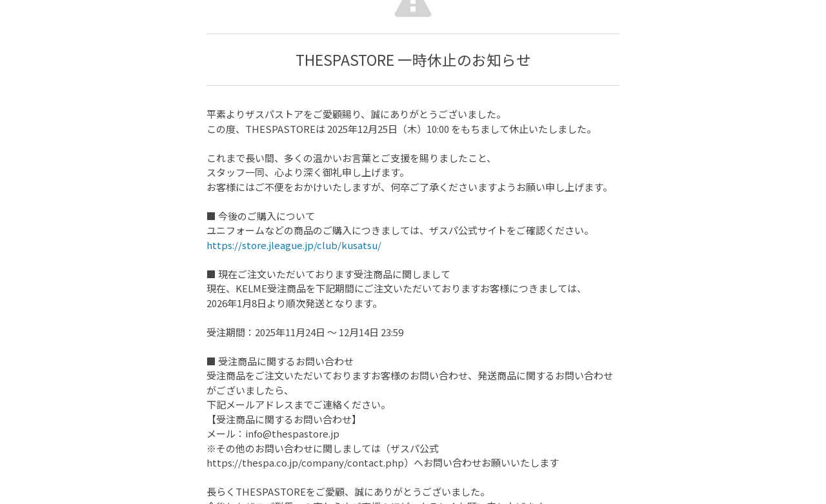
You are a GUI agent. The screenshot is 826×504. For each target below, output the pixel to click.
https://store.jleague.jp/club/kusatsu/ (294, 245)
